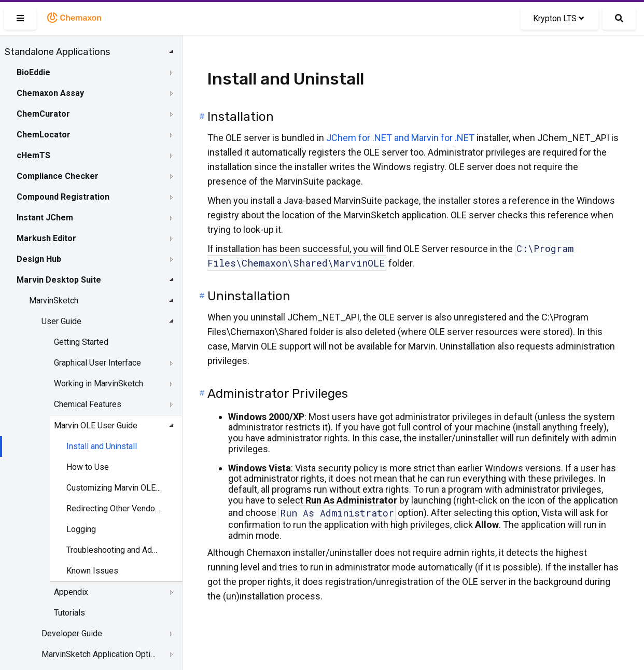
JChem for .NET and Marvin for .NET (400, 138)
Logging (81, 529)
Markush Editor (46, 238)
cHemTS (33, 155)
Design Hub (39, 259)
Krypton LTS (558, 18)
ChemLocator (44, 135)
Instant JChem (45, 218)
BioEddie (33, 72)
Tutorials (69, 613)
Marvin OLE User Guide (96, 425)
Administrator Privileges (278, 394)
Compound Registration (63, 197)
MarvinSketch (54, 301)
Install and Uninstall (102, 446)
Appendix (71, 592)
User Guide (61, 321)
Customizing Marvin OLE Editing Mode (114, 488)
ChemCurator (43, 114)
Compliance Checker (58, 176)
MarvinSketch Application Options (99, 654)
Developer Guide (72, 633)
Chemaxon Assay (50, 93)
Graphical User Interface (97, 363)
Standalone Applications (57, 52)
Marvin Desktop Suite (59, 280)
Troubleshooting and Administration (114, 550)
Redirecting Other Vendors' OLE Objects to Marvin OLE (114, 508)
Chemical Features (88, 404)
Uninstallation (249, 296)
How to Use (88, 467)
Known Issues (92, 571)
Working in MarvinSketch (99, 383)
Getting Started (81, 342)
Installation (241, 117)
